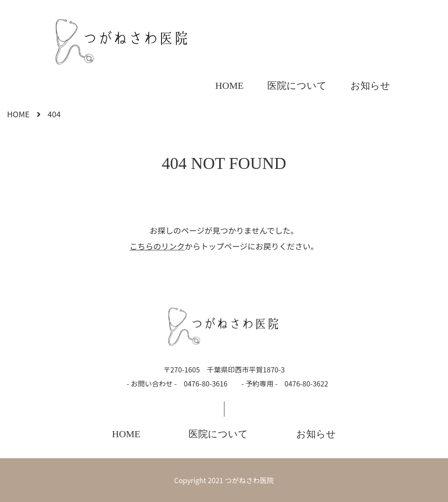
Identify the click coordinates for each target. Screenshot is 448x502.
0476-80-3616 (206, 383)
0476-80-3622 (306, 383)
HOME (229, 86)
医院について (297, 86)
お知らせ (370, 86)
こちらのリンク (157, 246)
